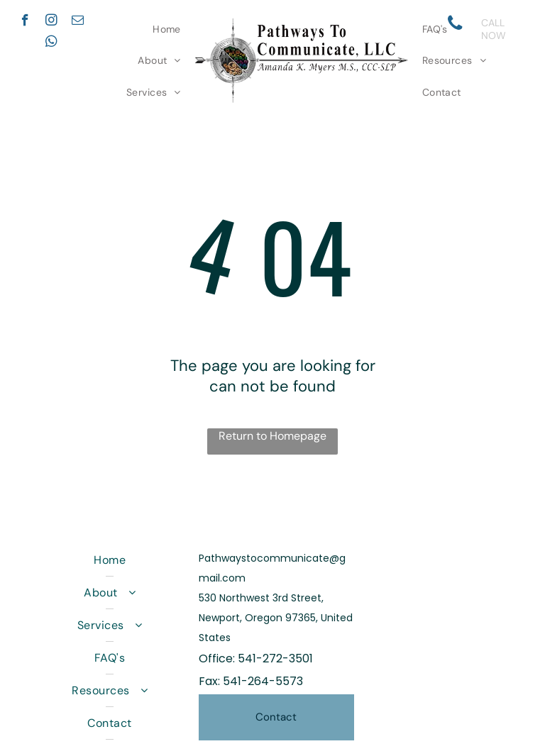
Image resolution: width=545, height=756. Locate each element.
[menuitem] (167, 29)
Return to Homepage (272, 436)
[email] (78, 22)
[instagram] (51, 22)
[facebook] (25, 22)
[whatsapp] (51, 43)
